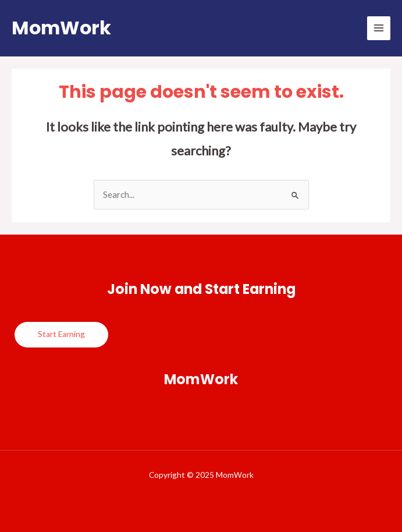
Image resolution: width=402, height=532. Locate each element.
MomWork (61, 28)
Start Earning (61, 334)
